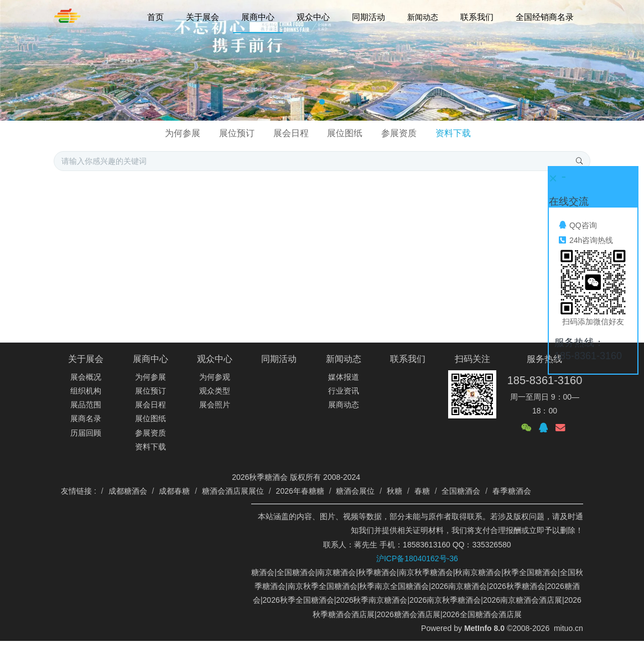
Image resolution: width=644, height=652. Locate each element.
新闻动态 (344, 359)
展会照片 (215, 405)
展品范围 (86, 405)
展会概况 (86, 377)
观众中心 (215, 359)
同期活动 (279, 359)
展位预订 (237, 133)
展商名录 (86, 418)
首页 (155, 17)
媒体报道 (344, 377)
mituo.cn (568, 628)
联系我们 (408, 359)
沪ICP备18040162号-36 (417, 558)
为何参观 (215, 377)
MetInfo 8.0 (484, 628)
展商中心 (150, 359)
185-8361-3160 (545, 380)
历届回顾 (86, 433)
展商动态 (344, 405)
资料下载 (453, 133)
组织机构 (86, 391)
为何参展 (183, 133)
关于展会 (86, 359)
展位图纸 (345, 133)
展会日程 (291, 133)
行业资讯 (344, 391)
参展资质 (399, 133)
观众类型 (215, 391)
